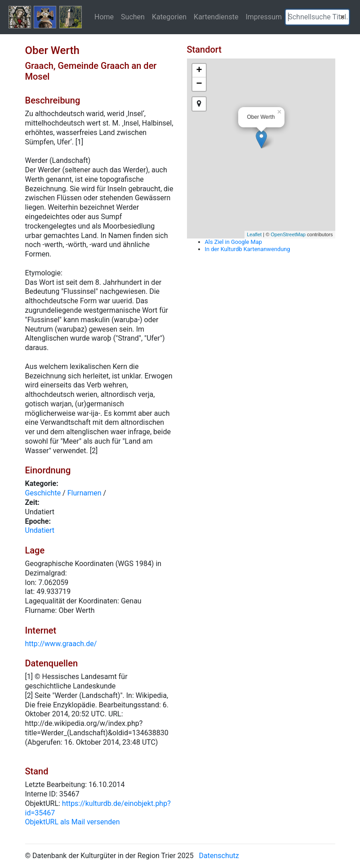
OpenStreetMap (288, 234)
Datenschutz (219, 856)
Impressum (264, 17)
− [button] (199, 84)
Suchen (133, 17)
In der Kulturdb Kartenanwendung (248, 249)
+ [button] (199, 71)
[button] (342, 17)
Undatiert (40, 530)
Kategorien (169, 17)
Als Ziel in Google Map (233, 242)
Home (104, 17)
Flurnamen (84, 493)
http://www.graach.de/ (61, 644)
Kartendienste (216, 17)
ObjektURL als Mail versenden (73, 822)
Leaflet (254, 234)
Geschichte (43, 493)
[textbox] (317, 17)
